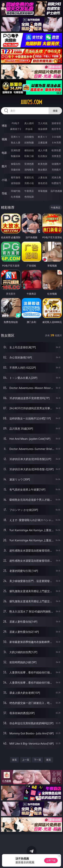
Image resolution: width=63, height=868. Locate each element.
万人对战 (43, 123)
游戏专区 (56, 123)
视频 (4, 139)
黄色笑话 (43, 183)
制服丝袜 (16, 156)
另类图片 (56, 170)
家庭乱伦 (29, 177)
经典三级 (29, 156)
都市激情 (16, 177)
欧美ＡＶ (43, 137)
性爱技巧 (56, 183)
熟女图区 (43, 170)
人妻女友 (43, 177)
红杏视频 (16, 197)
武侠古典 (56, 177)
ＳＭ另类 (56, 142)
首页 (14, 760)
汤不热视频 (56, 191)
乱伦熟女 (43, 156)
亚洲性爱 (16, 150)
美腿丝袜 (16, 170)
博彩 (4, 126)
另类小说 (29, 183)
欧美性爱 (56, 150)
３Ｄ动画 (56, 137)
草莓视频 (43, 191)
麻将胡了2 (16, 129)
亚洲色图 (29, 164)
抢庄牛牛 (56, 129)
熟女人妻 (16, 142)
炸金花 (29, 129)
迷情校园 (16, 183)
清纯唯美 (29, 170)
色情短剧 (29, 197)
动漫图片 (56, 164)
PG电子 (16, 123)
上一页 (26, 760)
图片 (4, 166)
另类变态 (56, 156)
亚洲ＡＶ (16, 137)
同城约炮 (16, 191)
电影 (4, 153)
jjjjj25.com (32, 102)
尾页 (49, 760)
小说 (4, 180)
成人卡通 (43, 150)
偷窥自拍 (16, 164)
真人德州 (29, 123)
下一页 (37, 760)
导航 (4, 193)
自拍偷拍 (29, 137)
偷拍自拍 (29, 150)
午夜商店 (29, 191)
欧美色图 (43, 164)
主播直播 (43, 142)
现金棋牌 (43, 129)
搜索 (55, 111)
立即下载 (51, 860)
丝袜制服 (29, 142)
